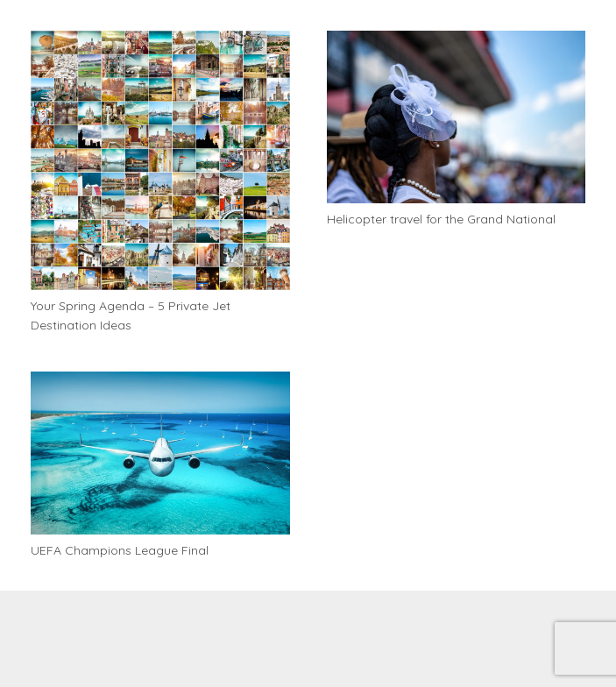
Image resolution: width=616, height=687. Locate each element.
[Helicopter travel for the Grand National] (457, 117)
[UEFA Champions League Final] (160, 453)
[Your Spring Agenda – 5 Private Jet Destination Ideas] (160, 160)
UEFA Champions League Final (120, 550)
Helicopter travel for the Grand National (441, 219)
